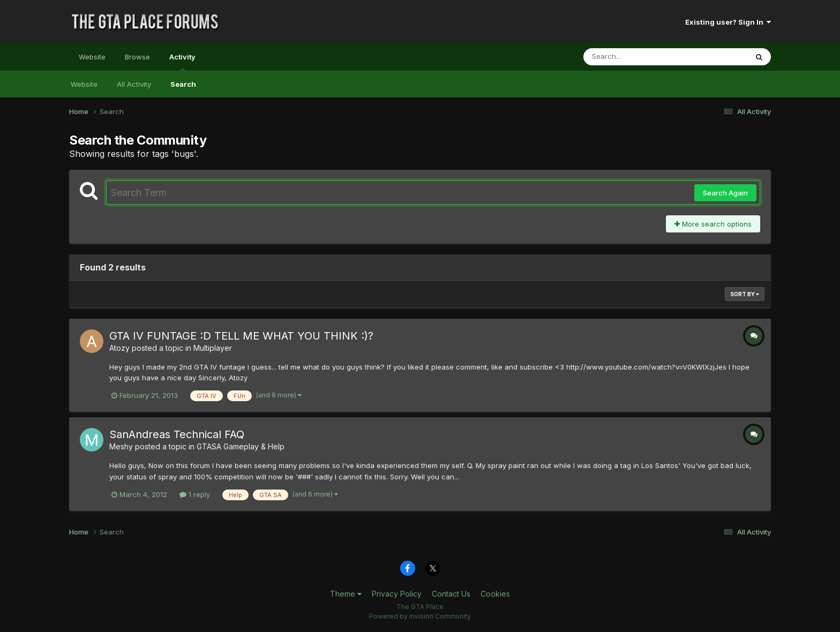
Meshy (121, 446)
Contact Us (451, 594)
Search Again (725, 193)
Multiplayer (213, 348)
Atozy (119, 348)
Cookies (495, 594)
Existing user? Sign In (728, 22)
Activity (182, 62)
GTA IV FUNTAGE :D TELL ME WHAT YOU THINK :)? (241, 336)
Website (92, 57)
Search (183, 84)
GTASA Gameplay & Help (241, 446)
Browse (137, 57)
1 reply (195, 494)
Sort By (745, 294)
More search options (713, 224)
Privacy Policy (397, 594)
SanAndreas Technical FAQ (177, 434)
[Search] (636, 57)
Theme (346, 594)
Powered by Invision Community (420, 616)
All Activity (134, 84)
